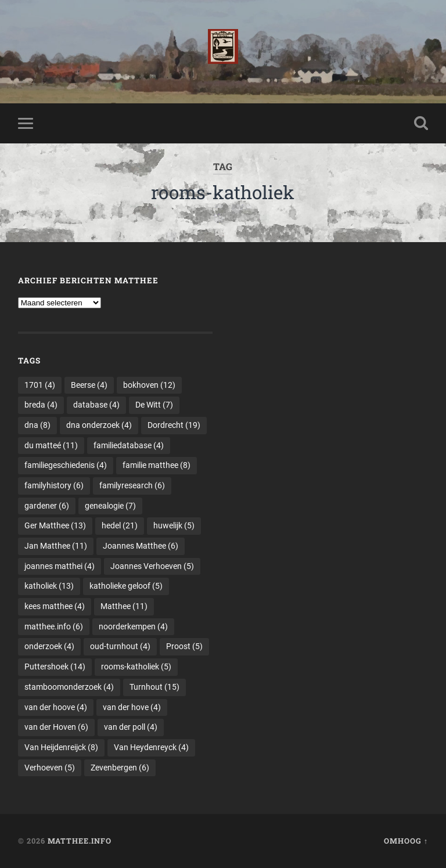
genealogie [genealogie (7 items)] (110, 506)
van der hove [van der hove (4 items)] (132, 707)
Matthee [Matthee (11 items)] (124, 606)
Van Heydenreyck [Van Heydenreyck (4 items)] (151, 747)
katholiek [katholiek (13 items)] (49, 586)
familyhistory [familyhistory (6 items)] (54, 485)
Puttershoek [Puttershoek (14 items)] (55, 667)
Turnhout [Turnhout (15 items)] (154, 687)
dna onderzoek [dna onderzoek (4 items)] (99, 425)
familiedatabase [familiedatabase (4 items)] (129, 445)
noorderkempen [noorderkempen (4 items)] (133, 626)
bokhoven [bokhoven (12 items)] (149, 385)
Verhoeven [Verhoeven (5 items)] (50, 768)
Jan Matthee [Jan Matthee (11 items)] (56, 546)
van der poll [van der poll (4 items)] (131, 727)
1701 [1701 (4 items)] (40, 385)
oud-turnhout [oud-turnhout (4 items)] (120, 646)
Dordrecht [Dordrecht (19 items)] (174, 425)
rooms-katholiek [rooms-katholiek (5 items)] (136, 667)
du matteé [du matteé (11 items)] (51, 445)
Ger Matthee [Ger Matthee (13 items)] (55, 525)
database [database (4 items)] (96, 405)
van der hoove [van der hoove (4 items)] (56, 707)
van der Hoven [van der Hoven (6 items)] (56, 727)
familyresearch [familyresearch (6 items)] (132, 485)
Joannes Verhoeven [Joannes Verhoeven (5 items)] (152, 566)
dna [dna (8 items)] (37, 425)
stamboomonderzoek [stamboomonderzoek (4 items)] (69, 687)
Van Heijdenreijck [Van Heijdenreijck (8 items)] (61, 747)
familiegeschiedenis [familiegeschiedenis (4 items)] (66, 465)
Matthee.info (80, 841)
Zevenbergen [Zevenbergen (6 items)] (120, 768)
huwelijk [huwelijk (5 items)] (174, 525)
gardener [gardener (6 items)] (47, 506)
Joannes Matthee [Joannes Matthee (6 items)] (141, 546)
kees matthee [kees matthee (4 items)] (55, 606)
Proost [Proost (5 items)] (184, 646)
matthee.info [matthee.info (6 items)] (54, 626)
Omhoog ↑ (406, 841)
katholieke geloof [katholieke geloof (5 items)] (126, 586)
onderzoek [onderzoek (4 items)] (49, 646)
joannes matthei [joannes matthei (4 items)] (60, 566)
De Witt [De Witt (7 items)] (154, 405)
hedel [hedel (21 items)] (120, 525)
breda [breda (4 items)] (41, 405)
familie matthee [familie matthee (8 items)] (157, 465)
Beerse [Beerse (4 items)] (89, 385)
